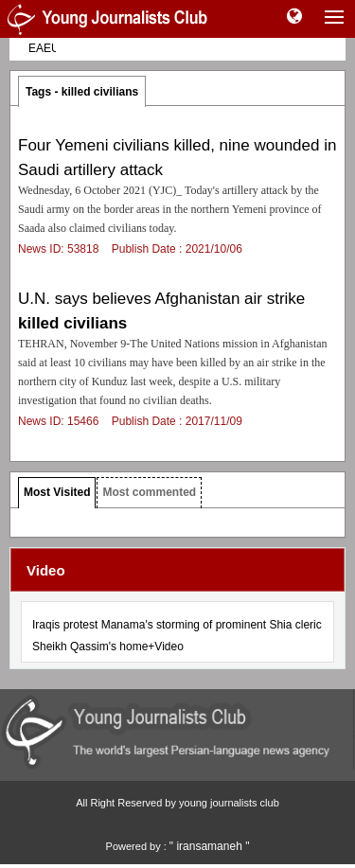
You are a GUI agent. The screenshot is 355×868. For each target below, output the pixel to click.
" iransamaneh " (210, 846)
